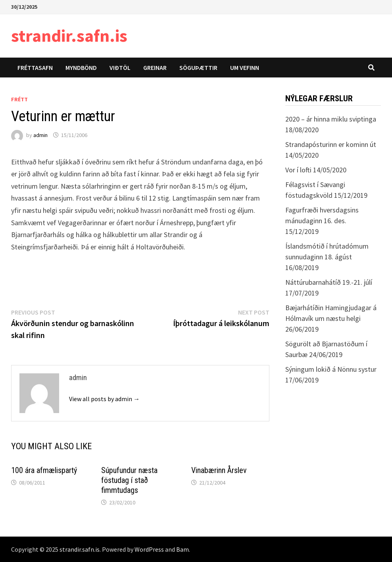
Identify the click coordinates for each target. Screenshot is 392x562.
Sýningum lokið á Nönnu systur (331, 369)
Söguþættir (198, 68)
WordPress (149, 549)
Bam (183, 549)
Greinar (155, 68)
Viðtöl (120, 68)
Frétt (19, 99)
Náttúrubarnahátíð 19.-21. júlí (329, 282)
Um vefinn (245, 68)
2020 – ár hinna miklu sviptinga (331, 119)
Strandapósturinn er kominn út (331, 144)
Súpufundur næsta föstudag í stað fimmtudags (129, 480)
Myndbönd (81, 68)
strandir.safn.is (69, 36)
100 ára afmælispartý (44, 470)
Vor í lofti (298, 170)
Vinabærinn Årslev (219, 470)
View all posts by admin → (104, 399)
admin (40, 135)
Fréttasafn (35, 68)
